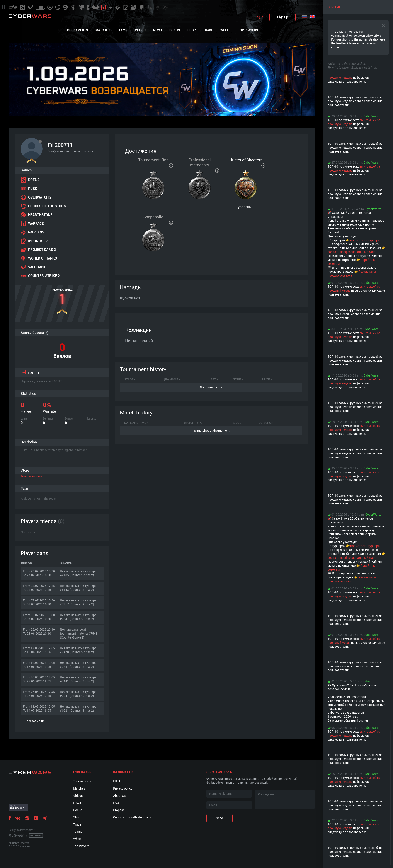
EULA (117, 781)
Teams (122, 30)
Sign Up (283, 17)
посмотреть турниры (365, 240)
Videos (140, 30)
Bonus (175, 30)
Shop (192, 30)
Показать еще (34, 721)
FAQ (116, 803)
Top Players (248, 30)
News (157, 30)
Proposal (119, 810)
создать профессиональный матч (352, 252)
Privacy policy (123, 788)
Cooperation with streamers (132, 817)
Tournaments (77, 30)
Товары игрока (31, 476)
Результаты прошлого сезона (352, 273)
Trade (208, 30)
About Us (119, 796)
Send (219, 818)
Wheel (225, 30)
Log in (259, 17)
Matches (103, 30)
